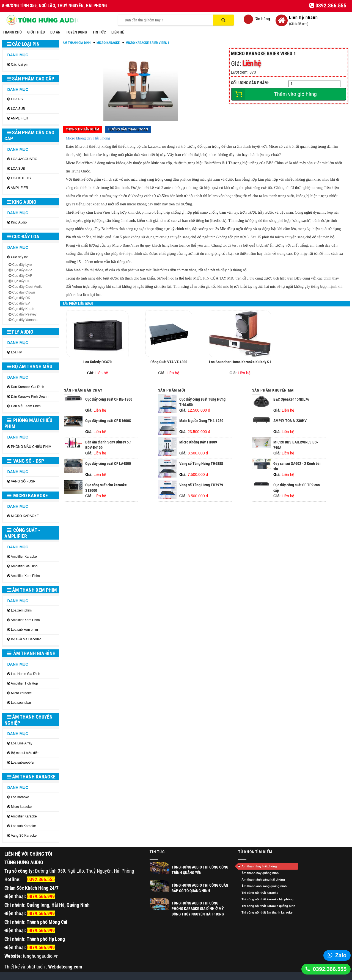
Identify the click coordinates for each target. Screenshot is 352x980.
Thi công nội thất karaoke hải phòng (267, 899)
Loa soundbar (21, 703)
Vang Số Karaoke (24, 836)
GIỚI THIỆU (36, 32)
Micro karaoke (21, 693)
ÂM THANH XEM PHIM (32, 590)
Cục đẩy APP (22, 270)
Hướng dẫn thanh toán (128, 129)
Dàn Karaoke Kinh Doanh (30, 397)
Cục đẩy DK (21, 298)
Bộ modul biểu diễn (25, 753)
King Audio (22, 202)
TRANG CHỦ (12, 32)
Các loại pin (23, 44)
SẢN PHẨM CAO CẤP (31, 79)
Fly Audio (20, 332)
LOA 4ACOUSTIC (24, 159)
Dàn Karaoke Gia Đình (28, 387)
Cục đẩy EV (21, 303)
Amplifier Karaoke (24, 557)
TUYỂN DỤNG (76, 32)
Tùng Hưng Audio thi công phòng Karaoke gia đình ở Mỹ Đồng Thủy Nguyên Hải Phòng (198, 909)
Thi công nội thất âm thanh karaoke (267, 912)
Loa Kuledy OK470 (97, 365)
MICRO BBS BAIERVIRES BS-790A (296, 448)
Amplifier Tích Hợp (24, 683)
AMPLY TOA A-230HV (290, 423)
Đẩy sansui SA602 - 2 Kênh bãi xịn (297, 469)
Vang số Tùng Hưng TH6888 (201, 466)
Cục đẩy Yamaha (25, 320)
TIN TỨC (99, 32)
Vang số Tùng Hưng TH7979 (201, 488)
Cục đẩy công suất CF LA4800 (108, 466)
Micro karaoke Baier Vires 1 (147, 43)
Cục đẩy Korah (23, 309)
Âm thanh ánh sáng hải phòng (263, 880)
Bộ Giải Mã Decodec (26, 639)
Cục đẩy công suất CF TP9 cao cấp (297, 490)
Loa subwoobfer (23, 763)
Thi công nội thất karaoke (260, 893)
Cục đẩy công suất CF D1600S (108, 423)
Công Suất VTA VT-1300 (169, 365)
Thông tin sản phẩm (82, 129)
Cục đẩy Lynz (22, 265)
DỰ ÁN (55, 32)
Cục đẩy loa (23, 237)
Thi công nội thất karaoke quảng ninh (268, 906)
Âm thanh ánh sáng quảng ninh (264, 886)
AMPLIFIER (19, 118)
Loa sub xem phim (24, 630)
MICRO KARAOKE (28, 495)
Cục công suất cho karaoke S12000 (106, 490)
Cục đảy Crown (24, 292)
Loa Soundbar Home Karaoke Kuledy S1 (240, 365)
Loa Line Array (22, 743)
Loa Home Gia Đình (26, 674)
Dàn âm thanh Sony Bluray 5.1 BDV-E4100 (108, 448)
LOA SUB (18, 109)
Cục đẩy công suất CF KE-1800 (109, 402)
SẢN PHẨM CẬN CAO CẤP (29, 136)
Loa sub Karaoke (24, 826)
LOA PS (17, 99)
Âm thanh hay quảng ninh (260, 873)
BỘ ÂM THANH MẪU (30, 366)
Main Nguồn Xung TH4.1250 (201, 423)
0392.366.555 (330, 969)
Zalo (341, 955)
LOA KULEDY (21, 178)
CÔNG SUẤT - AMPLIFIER (22, 533)
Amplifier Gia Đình (24, 566)
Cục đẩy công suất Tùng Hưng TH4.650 (202, 405)
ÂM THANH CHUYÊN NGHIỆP (28, 720)
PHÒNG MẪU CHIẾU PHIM (28, 423)
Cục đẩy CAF (22, 276)
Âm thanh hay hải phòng (259, 866)
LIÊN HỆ (118, 32)
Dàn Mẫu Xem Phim (26, 406)
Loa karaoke (20, 797)
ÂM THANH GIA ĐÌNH (31, 653)
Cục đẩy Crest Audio (27, 287)
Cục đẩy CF (21, 281)
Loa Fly (16, 352)
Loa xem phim (21, 610)
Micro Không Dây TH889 (198, 445)
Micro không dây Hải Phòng (88, 138)
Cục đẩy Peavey (24, 314)
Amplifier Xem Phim (25, 576)
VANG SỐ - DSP (26, 461)
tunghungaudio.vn (41, 956)
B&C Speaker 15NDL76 (291, 402)
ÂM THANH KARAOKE (31, 777)
